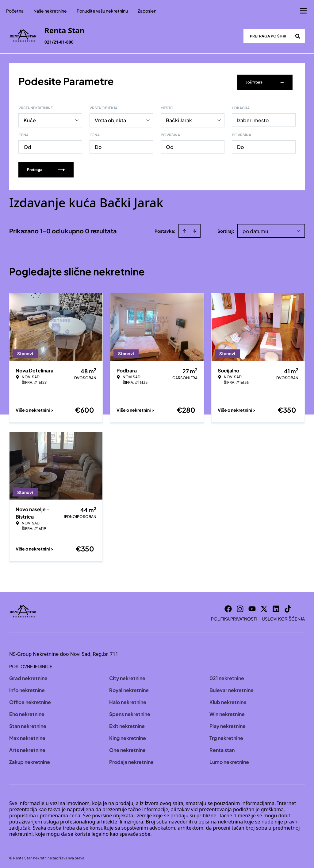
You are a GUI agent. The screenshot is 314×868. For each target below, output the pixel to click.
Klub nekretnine (228, 700)
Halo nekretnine (128, 700)
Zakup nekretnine (30, 760)
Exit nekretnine (127, 724)
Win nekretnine (227, 712)
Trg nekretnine (226, 736)
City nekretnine (127, 676)
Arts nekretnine (27, 748)
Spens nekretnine (130, 712)
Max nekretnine (27, 736)
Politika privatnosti (234, 617)
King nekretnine (128, 736)
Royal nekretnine (129, 688)
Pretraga (46, 167)
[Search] (298, 36)
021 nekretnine (227, 676)
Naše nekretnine (50, 11)
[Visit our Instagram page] (240, 607)
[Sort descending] (195, 229)
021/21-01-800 (59, 42)
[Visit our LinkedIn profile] (276, 607)
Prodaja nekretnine (131, 760)
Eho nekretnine (27, 712)
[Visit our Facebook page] (228, 607)
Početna (15, 11)
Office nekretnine (30, 700)
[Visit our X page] (264, 607)
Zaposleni (147, 11)
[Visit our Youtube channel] (252, 607)
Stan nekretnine (28, 724)
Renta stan (222, 748)
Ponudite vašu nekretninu (102, 11)
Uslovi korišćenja (283, 617)
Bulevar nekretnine (232, 688)
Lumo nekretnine (229, 760)
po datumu (255, 229)
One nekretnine (127, 748)
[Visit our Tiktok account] (288, 607)
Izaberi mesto (253, 118)
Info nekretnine (27, 688)
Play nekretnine (228, 724)
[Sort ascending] (184, 229)
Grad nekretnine (28, 676)
